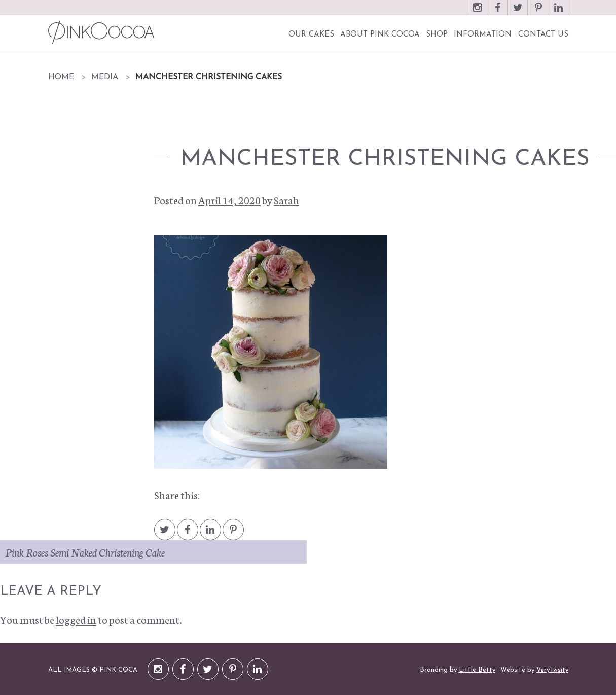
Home (61, 77)
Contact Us (543, 35)
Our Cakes (311, 35)
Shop (437, 35)
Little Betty (477, 670)
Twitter (518, 12)
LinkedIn (559, 12)
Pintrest (233, 534)
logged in (76, 619)
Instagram (478, 12)
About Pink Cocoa (380, 35)
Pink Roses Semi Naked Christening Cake (85, 552)
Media (105, 77)
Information (483, 35)
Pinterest (538, 12)
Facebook (498, 12)
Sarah (286, 200)
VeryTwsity (552, 670)
